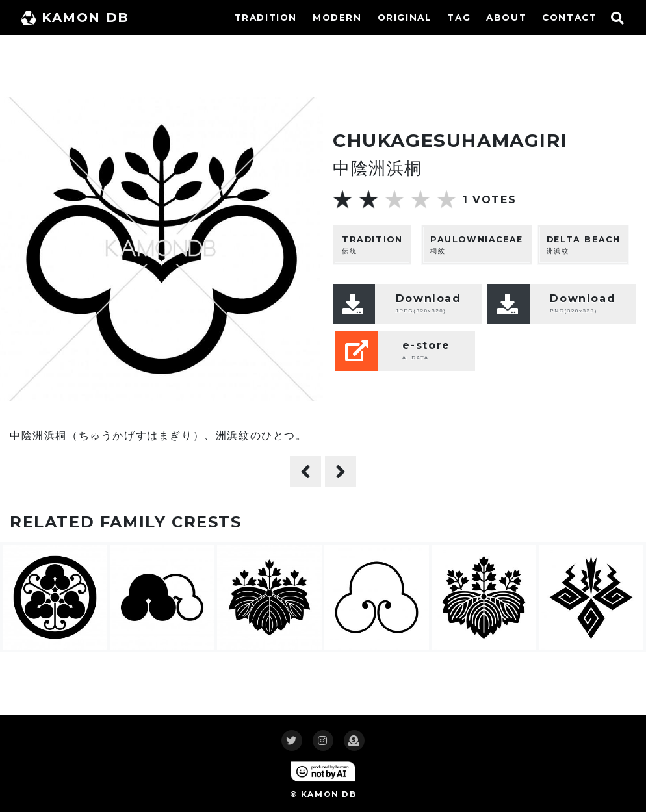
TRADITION (266, 18)
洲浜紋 (584, 245)
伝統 (372, 245)
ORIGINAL (405, 18)
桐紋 (477, 245)
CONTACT (569, 18)
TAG (459, 18)
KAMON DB (75, 18)
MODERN (337, 18)
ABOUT (506, 18)
